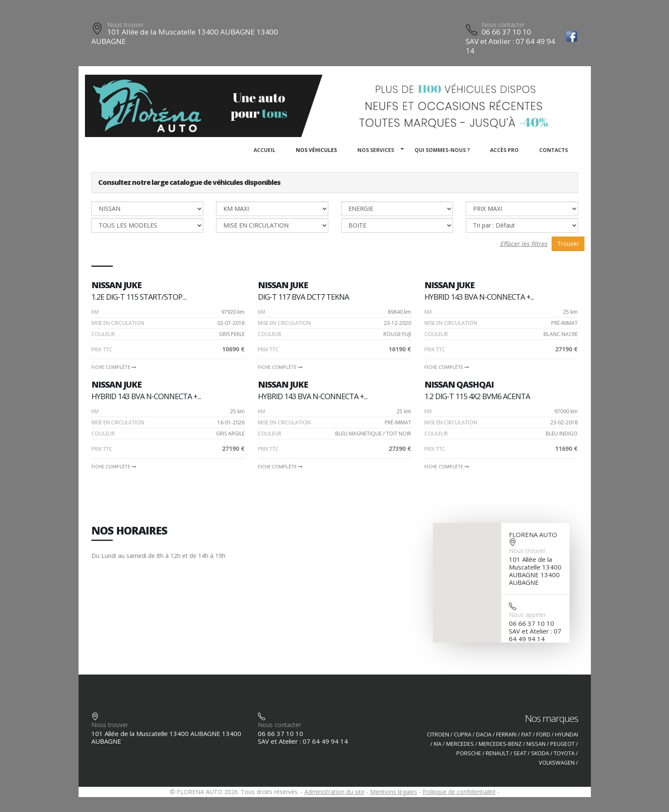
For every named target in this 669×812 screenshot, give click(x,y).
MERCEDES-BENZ (500, 744)
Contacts (554, 150)
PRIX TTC (102, 349)
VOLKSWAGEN (557, 763)
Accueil (264, 150)
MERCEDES (460, 744)
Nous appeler (527, 615)
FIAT (526, 735)
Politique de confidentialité (459, 792)
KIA (438, 744)
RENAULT (497, 753)
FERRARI (506, 735)
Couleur (103, 334)
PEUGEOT (562, 744)
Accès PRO (504, 150)
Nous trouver (126, 25)
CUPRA (463, 735)
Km (95, 312)
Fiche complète (114, 367)
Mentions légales (394, 792)
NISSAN (536, 744)
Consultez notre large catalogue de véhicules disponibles (189, 182)
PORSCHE (469, 753)
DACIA (484, 735)
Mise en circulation (118, 323)
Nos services (376, 150)
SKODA (540, 753)
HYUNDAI (567, 735)
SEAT (520, 753)
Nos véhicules (316, 150)
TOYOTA (564, 753)
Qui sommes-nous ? (442, 150)
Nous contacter (503, 25)
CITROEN (438, 735)
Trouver (568, 244)
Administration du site (334, 792)
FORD (543, 735)
